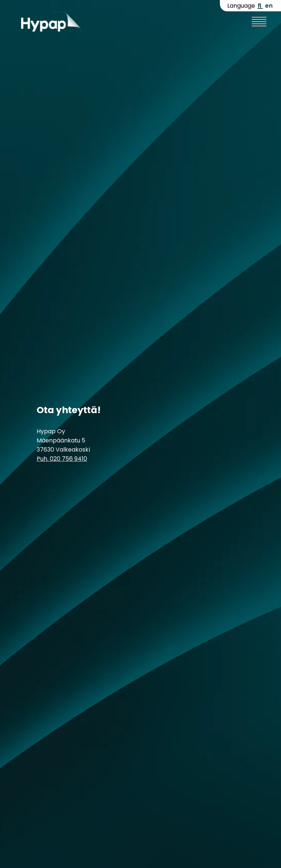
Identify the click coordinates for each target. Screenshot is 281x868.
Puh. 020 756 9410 (62, 459)
